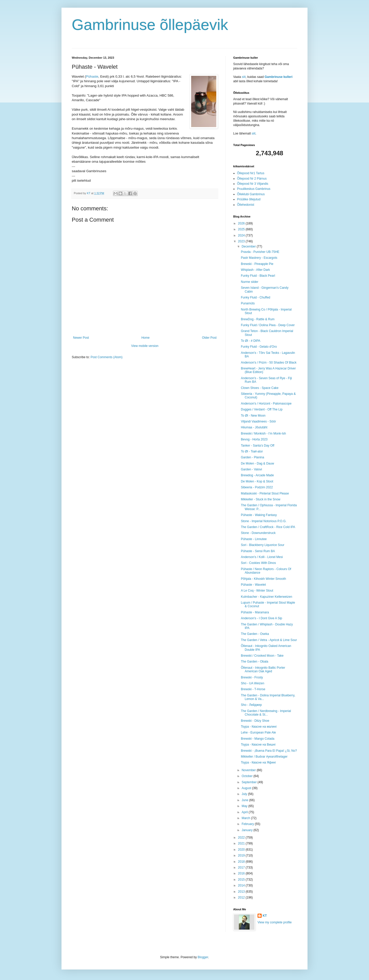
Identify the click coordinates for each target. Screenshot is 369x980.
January (248, 830)
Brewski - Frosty (252, 677)
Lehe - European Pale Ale (258, 733)
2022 (242, 838)
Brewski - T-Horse (253, 689)
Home (146, 338)
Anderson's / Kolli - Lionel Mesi (262, 557)
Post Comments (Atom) (106, 357)
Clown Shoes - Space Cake (260, 388)
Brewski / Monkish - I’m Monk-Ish (263, 434)
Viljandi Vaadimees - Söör (258, 421)
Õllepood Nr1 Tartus (251, 173)
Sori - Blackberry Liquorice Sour (263, 545)
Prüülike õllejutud (249, 199)
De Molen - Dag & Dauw (257, 463)
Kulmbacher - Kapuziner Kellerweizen (266, 597)
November (249, 770)
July (245, 794)
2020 (242, 850)
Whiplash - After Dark (255, 270)
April (245, 812)
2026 (242, 223)
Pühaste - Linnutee (254, 539)
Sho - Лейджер (251, 705)
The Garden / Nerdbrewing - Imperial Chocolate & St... (266, 713)
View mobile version (145, 346)
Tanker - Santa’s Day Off (258, 446)
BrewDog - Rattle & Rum (258, 319)
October (248, 776)
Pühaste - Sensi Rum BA (258, 551)
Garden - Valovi (251, 469)
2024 (242, 235)
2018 (242, 862)
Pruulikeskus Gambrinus (254, 189)
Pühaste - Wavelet (253, 585)
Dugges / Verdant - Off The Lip (262, 409)
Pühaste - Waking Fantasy (259, 515)
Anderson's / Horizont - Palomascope (266, 404)
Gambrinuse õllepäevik (150, 25)
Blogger (203, 957)
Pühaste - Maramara (255, 612)
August (247, 788)
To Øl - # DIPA (251, 341)
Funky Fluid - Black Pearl (258, 276)
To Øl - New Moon (253, 416)
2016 (242, 873)
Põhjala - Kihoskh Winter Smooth (263, 579)
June (245, 800)
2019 (242, 855)
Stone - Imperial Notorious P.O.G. (264, 521)
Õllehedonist (246, 205)
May (245, 806)
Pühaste (92, 76)
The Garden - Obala (255, 662)
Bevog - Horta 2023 (254, 439)
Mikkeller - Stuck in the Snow (261, 499)
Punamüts (248, 303)
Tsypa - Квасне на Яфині (258, 762)
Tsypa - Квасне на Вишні (258, 745)
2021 (242, 843)
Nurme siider (250, 282)
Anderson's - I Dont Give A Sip (262, 618)
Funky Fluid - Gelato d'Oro (259, 347)
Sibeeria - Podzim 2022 (257, 487)
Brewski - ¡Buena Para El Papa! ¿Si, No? (269, 751)
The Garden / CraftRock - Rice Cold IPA (268, 527)
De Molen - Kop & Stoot (257, 481)
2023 (242, 241)
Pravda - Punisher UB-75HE (260, 252)
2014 (242, 885)
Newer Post (81, 338)
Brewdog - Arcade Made (257, 475)
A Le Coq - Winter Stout (257, 591)
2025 (242, 229)
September (250, 782)
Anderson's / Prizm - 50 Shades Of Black (269, 363)
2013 (242, 892)
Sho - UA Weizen (253, 683)
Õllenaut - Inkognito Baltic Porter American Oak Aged (263, 669)
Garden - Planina (253, 457)
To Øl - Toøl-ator (252, 451)
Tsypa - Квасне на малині (259, 727)
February (248, 824)
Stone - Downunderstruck (258, 533)
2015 (242, 880)
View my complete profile (275, 922)
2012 (242, 898)
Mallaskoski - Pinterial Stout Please (265, 493)
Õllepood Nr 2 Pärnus (252, 179)
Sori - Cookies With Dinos (258, 563)
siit (244, 77)
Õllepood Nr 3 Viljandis (253, 184)
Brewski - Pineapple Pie (257, 264)
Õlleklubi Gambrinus (251, 194)
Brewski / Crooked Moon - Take (262, 656)
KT (265, 916)
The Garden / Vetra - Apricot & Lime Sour (269, 640)
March (246, 818)
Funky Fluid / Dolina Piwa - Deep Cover (268, 325)
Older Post (209, 338)
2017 (242, 868)
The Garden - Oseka (255, 634)
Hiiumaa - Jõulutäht (254, 427)
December (249, 246)
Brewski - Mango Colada (258, 739)
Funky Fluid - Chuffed (256, 297)
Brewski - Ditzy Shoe (255, 721)
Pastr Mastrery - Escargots (259, 258)
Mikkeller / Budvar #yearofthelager (264, 757)
